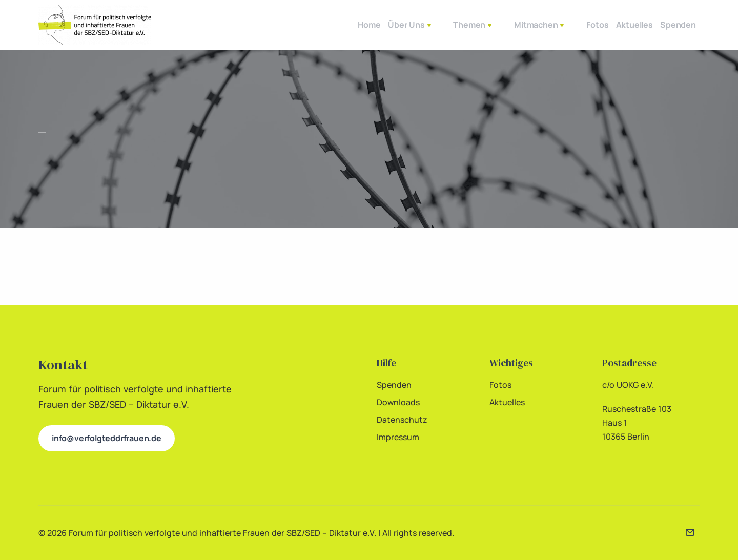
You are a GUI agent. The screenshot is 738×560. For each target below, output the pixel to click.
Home (331, 25)
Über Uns (385, 26)
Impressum (398, 437)
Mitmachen (510, 26)
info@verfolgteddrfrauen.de (107, 438)
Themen (446, 26)
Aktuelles (614, 25)
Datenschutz (402, 420)
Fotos (565, 25)
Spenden (671, 25)
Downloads (398, 402)
